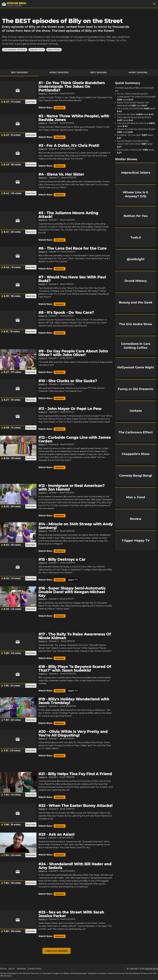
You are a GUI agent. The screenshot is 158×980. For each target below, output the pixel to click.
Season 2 (43, 94)
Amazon (60, 108)
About (12, 969)
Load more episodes (57, 951)
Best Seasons (99, 72)
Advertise (21, 969)
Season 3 (43, 252)
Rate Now (31, 102)
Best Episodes (20, 72)
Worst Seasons (138, 72)
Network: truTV (37, 50)
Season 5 (43, 358)
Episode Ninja (151, 969)
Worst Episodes (59, 72)
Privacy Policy (35, 969)
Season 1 (43, 838)
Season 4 (43, 149)
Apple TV (73, 580)
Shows (3, 969)
